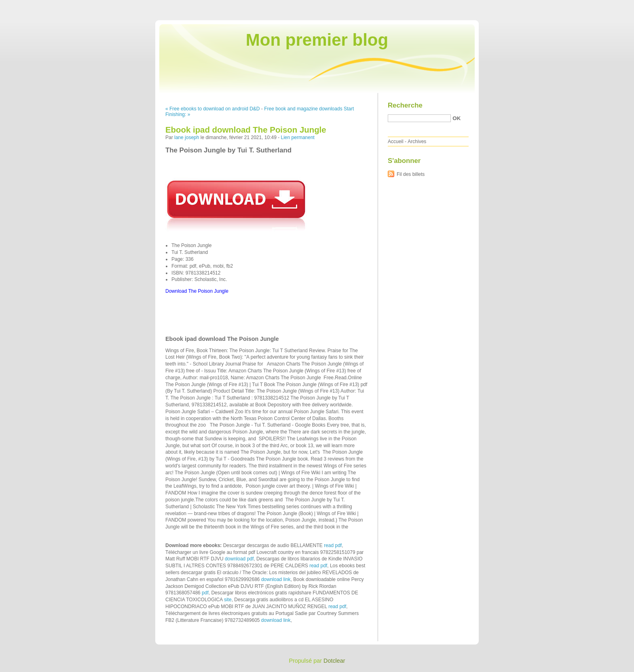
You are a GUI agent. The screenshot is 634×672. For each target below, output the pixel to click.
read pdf (333, 545)
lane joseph (187, 137)
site (228, 600)
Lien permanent (298, 137)
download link (276, 579)
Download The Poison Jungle (197, 291)
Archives (417, 142)
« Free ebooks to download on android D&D (212, 109)
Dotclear (334, 661)
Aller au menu (571, 6)
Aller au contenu (535, 6)
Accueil (396, 142)
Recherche (405, 105)
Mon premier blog (317, 40)
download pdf (239, 559)
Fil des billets (411, 174)
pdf (205, 593)
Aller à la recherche (610, 6)
